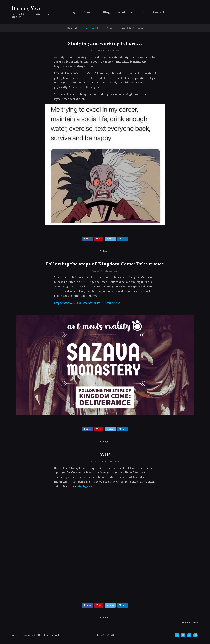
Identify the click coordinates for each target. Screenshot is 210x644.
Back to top (106, 635)
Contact (159, 12)
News (110, 28)
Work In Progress (132, 28)
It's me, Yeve (27, 9)
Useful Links (125, 12)
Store (143, 12)
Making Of (92, 28)
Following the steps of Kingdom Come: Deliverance (105, 264)
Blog (106, 12)
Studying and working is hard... (105, 44)
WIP (105, 455)
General (72, 28)
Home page (69, 12)
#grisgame (85, 487)
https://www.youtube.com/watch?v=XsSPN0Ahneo (87, 303)
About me (90, 12)
